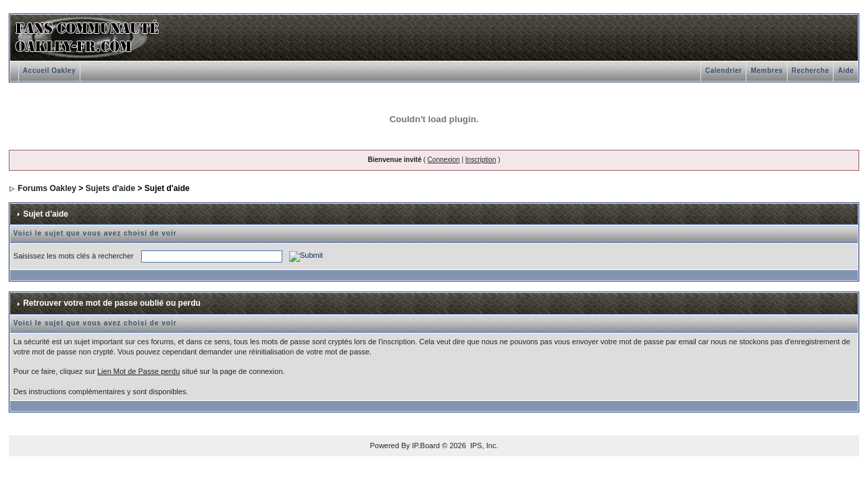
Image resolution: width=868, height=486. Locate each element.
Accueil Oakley (49, 71)
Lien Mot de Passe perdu (138, 371)
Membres (766, 71)
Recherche (811, 71)
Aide (846, 71)
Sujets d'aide (111, 188)
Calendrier (723, 71)
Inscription (481, 160)
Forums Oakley (47, 188)
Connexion (444, 160)
